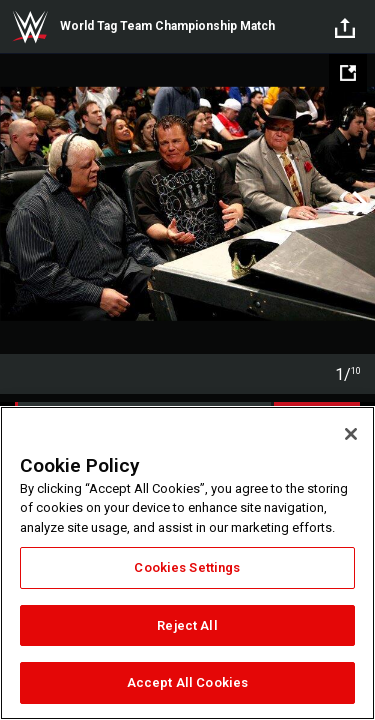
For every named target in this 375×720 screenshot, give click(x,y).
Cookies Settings (187, 567)
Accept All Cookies (187, 682)
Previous (17, 204)
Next (357, 204)
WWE (30, 27)
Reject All (187, 625)
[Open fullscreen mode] (348, 73)
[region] (187, 563)
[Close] (351, 434)
